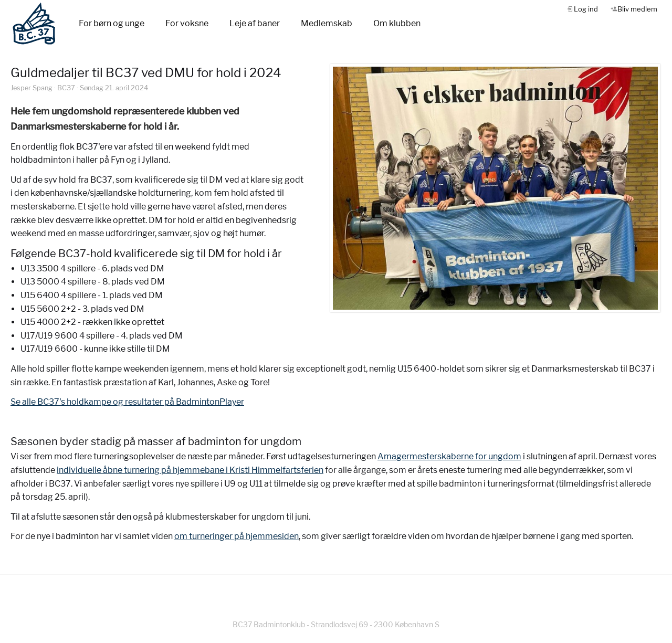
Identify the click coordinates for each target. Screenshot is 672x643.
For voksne (187, 23)
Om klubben (397, 23)
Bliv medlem (637, 9)
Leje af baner (255, 23)
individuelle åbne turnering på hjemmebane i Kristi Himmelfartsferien (190, 470)
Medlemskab (327, 23)
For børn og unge (112, 23)
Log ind (586, 9)
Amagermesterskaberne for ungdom (449, 456)
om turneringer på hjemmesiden (237, 536)
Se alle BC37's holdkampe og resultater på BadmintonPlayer (127, 402)
